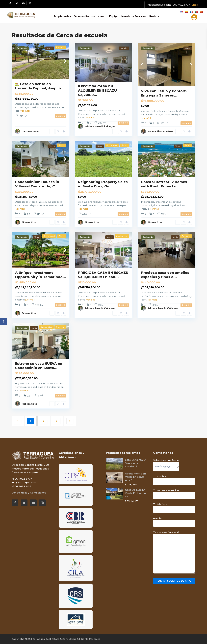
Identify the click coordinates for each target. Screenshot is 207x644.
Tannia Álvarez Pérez (160, 131)
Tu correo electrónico (174, 493)
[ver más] (25, 111)
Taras (144, 135)
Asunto (174, 521)
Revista (154, 16)
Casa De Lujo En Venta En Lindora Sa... (136, 493)
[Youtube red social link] (23, 3)
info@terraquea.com (159, 5)
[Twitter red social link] (17, 3)
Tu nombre (174, 479)
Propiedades (62, 16)
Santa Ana (21, 407)
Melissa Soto (29, 404)
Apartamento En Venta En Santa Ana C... (135, 477)
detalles (60, 116)
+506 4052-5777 (181, 5)
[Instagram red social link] (30, 3)
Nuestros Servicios (134, 16)
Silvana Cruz (29, 222)
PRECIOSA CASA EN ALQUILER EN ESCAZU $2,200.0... (97, 91)
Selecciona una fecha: (166, 463)
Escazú (82, 135)
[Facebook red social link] (10, 3)
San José (92, 135)
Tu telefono (174, 507)
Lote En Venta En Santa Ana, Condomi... (136, 463)
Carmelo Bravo (31, 131)
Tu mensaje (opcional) (174, 552)
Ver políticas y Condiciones (29, 493)
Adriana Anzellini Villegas (100, 126)
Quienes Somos (84, 16)
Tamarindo (21, 226)
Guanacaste (36, 226)
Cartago (153, 135)
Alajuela (20, 135)
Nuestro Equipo (108, 16)
